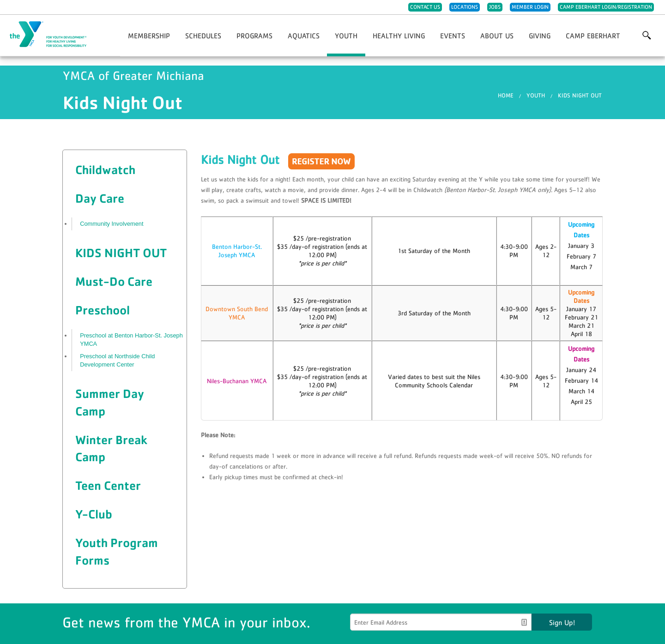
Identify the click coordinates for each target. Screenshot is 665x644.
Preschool (103, 310)
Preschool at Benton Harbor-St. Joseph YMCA (131, 340)
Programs (254, 36)
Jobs (495, 7)
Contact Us (425, 7)
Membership (149, 36)
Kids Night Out (580, 95)
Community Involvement (112, 224)
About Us (497, 36)
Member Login (530, 7)
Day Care (100, 198)
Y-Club (94, 514)
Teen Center (108, 485)
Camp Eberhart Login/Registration (606, 7)
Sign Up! (562, 622)
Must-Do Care (114, 281)
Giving (540, 36)
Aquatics (304, 36)
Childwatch (105, 169)
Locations (465, 7)
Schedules (203, 36)
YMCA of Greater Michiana (54, 35)
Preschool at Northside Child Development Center (117, 360)
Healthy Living (399, 36)
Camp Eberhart (593, 36)
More (647, 36)
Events (453, 36)
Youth (346, 36)
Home (506, 95)
